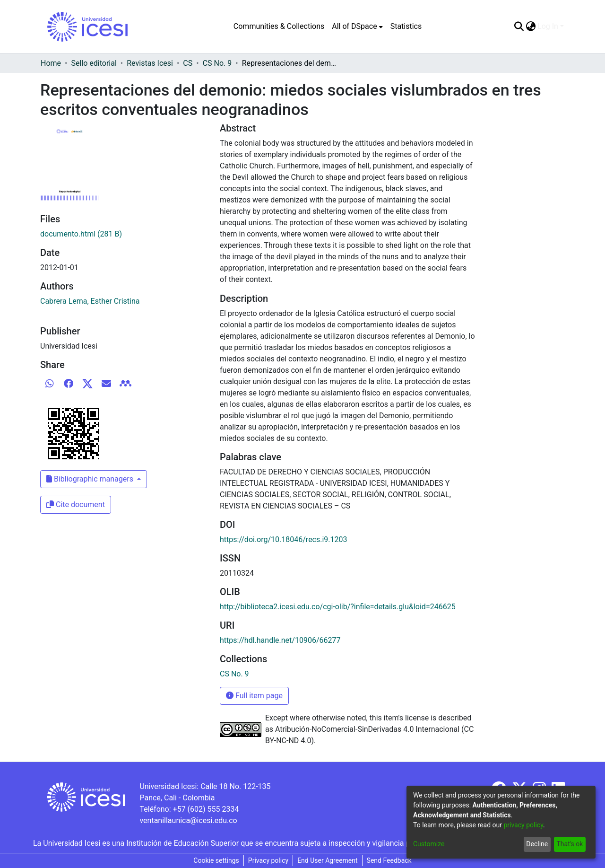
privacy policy (523, 825)
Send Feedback (389, 860)
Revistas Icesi (150, 63)
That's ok (570, 844)
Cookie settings (216, 860)
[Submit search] (519, 26)
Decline (537, 844)
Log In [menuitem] (548, 26)
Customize (429, 844)
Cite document (76, 504)
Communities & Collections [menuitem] (279, 26)
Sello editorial (94, 63)
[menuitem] (357, 26)
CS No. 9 (217, 63)
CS (188, 63)
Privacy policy (268, 860)
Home (51, 63)
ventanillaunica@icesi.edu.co (188, 820)
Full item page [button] (254, 696)
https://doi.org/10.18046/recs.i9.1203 (284, 539)
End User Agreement (327, 860)
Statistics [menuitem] (406, 26)
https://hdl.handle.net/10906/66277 (280, 640)
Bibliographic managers (91, 479)
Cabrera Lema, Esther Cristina (90, 301)
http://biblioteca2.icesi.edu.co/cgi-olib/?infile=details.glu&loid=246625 (338, 607)
